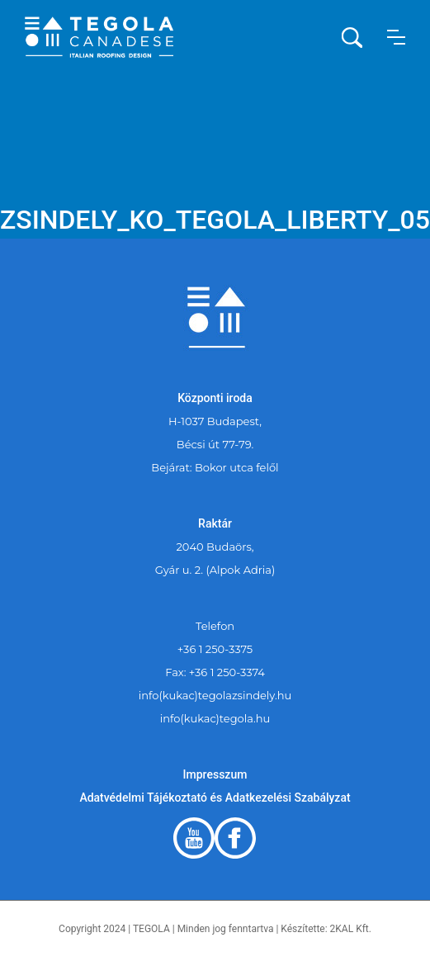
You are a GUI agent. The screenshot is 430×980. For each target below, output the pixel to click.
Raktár (215, 523)
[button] (396, 37)
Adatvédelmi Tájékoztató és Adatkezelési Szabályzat (215, 798)
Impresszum (215, 774)
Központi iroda (215, 398)
